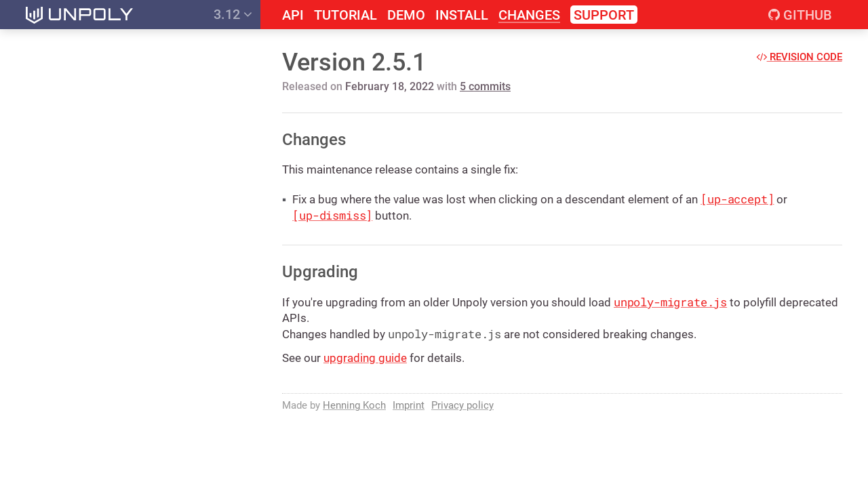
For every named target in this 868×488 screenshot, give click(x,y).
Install (462, 15)
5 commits (485, 86)
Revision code (799, 57)
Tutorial (346, 15)
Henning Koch (354, 405)
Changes (529, 15)
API (293, 15)
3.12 (233, 14)
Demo (406, 15)
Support (604, 15)
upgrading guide (365, 358)
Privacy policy (462, 405)
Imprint (409, 405)
